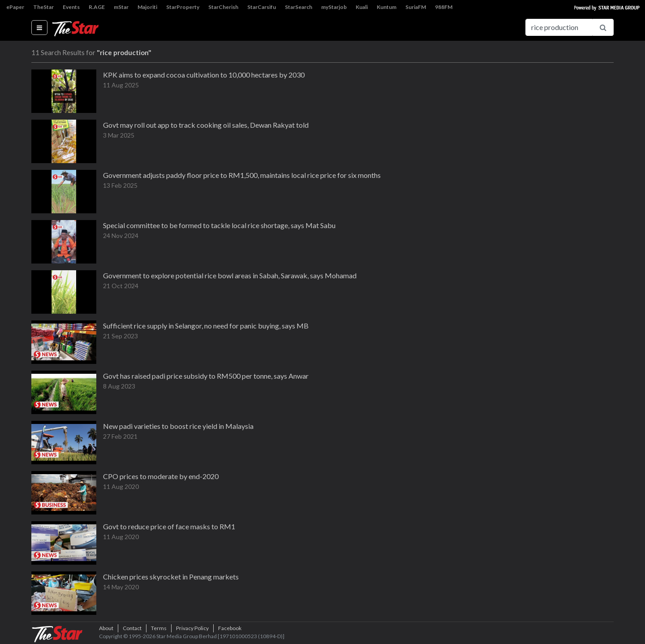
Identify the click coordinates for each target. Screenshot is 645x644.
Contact (132, 628)
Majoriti (147, 7)
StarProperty (183, 7)
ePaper (15, 7)
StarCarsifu (262, 7)
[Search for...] (559, 27)
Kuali (362, 7)
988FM (444, 7)
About (106, 628)
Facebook (230, 628)
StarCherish (223, 7)
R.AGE (97, 7)
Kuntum (387, 7)
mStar (121, 7)
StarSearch (299, 7)
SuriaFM (416, 7)
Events (71, 7)
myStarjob (334, 7)
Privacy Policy (192, 628)
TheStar (43, 7)
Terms (159, 628)
